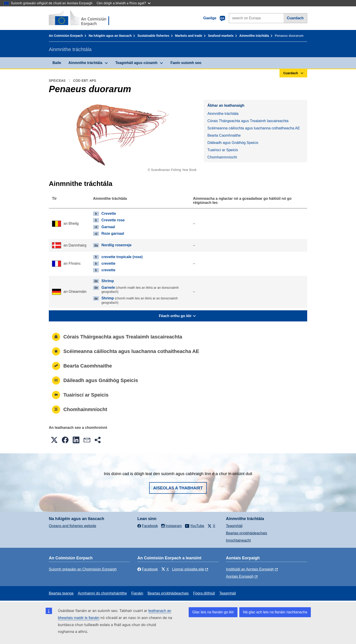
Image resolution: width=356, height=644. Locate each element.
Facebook (148, 569)
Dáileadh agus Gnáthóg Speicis (233, 143)
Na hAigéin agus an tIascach (110, 36)
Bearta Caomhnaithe (224, 135)
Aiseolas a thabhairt (178, 488)
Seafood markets (221, 36)
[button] (54, 440)
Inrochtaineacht (238, 540)
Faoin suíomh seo (186, 63)
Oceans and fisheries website (73, 526)
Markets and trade (189, 36)
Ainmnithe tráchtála (254, 36)
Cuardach (295, 18)
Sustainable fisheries (153, 36)
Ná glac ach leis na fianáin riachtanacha (275, 612)
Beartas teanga (61, 593)
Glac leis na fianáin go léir (213, 612)
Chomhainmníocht (222, 157)
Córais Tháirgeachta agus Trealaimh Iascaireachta (248, 121)
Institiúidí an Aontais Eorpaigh (250, 569)
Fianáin (137, 593)
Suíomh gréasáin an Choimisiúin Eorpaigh (83, 569)
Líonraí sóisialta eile (188, 569)
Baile (57, 63)
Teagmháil (234, 526)
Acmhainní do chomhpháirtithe (102, 593)
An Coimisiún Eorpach (66, 36)
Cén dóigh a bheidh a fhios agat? (123, 3)
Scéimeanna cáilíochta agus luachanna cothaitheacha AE (253, 128)
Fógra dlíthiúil (204, 593)
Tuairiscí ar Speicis (223, 150)
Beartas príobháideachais (246, 533)
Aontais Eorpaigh (240, 576)
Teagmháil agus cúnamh (136, 63)
